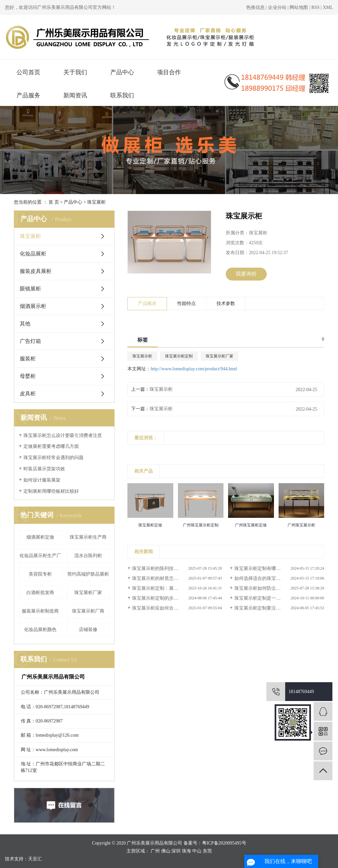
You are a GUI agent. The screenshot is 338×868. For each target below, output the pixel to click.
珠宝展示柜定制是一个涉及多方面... (271, 598)
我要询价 (246, 274)
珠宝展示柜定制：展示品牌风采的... (169, 588)
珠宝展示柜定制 (179, 356)
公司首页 (28, 72)
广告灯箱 (30, 341)
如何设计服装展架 (42, 480)
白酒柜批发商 (40, 593)
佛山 (166, 851)
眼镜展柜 (30, 289)
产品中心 (122, 72)
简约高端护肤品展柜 (88, 574)
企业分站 (277, 7)
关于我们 (75, 72)
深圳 (176, 851)
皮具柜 (28, 394)
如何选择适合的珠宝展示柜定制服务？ (274, 578)
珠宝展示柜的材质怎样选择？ (162, 578)
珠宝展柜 (96, 202)
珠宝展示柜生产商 (88, 537)
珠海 (186, 851)
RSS (315, 7)
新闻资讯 (75, 95)
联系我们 (122, 95)
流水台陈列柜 (88, 556)
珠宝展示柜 (142, 356)
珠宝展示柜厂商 (88, 611)
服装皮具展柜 (36, 271)
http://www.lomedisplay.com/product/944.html (194, 369)
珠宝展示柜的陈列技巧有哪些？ (164, 568)
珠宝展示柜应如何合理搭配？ (162, 608)
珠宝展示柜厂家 (220, 356)
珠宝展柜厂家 (88, 593)
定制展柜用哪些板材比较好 (51, 491)
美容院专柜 (40, 574)
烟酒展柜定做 (40, 537)
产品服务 (28, 95)
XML (328, 7)
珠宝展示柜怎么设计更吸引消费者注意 (63, 435)
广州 (155, 851)
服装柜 (28, 359)
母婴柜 (28, 376)
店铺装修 (88, 630)
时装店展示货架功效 (44, 469)
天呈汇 (35, 859)
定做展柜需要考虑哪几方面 (51, 446)
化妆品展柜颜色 (40, 630)
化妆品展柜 (33, 254)
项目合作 (169, 72)
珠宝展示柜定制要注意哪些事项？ (269, 608)
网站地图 (299, 7)
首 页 (54, 202)
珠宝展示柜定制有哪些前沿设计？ (269, 568)
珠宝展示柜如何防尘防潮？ (262, 588)
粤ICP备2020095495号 (224, 843)
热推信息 (255, 7)
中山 (197, 851)
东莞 (207, 851)
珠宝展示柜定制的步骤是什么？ (164, 598)
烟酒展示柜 (33, 306)
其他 (25, 324)
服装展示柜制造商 (40, 611)
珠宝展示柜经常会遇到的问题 (53, 458)
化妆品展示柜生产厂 (40, 556)
